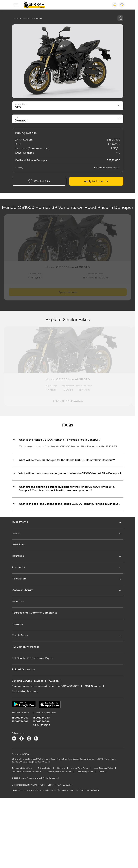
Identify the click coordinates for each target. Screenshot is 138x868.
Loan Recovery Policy (104, 768)
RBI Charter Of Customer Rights (33, 658)
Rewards (17, 624)
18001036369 (20, 721)
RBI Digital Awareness (26, 647)
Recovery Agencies (85, 772)
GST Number (93, 686)
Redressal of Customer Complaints (35, 613)
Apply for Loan (96, 181)
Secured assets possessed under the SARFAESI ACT (45, 686)
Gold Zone (19, 544)
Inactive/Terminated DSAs (59, 772)
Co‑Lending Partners (25, 691)
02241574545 (42, 725)
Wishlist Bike (39, 181)
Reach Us (104, 772)
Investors (18, 601)
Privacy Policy (45, 768)
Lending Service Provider (27, 681)
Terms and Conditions (22, 768)
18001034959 (20, 718)
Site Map (61, 768)
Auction (54, 681)
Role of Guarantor (23, 669)
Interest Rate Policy (80, 768)
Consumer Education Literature (27, 772)
